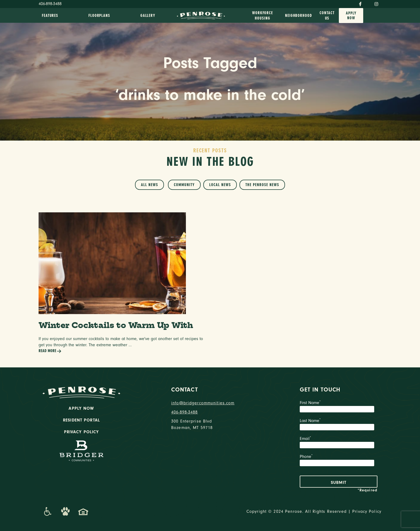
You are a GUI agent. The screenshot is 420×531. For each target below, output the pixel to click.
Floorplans (99, 16)
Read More (50, 351)
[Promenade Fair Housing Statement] (83, 511)
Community (184, 185)
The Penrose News (262, 185)
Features (50, 16)
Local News (220, 185)
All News (149, 185)
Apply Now (351, 16)
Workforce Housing (262, 16)
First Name (339, 407)
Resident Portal (81, 420)
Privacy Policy (82, 432)
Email (339, 443)
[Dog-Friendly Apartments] (65, 511)
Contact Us (327, 16)
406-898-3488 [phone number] (185, 412)
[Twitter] (368, 3)
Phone (339, 461)
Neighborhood (299, 16)
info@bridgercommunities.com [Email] (203, 403)
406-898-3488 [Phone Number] (50, 4)
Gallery (148, 16)
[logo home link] (201, 15)
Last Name (339, 425)
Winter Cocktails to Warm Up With (116, 325)
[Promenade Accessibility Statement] (48, 511)
